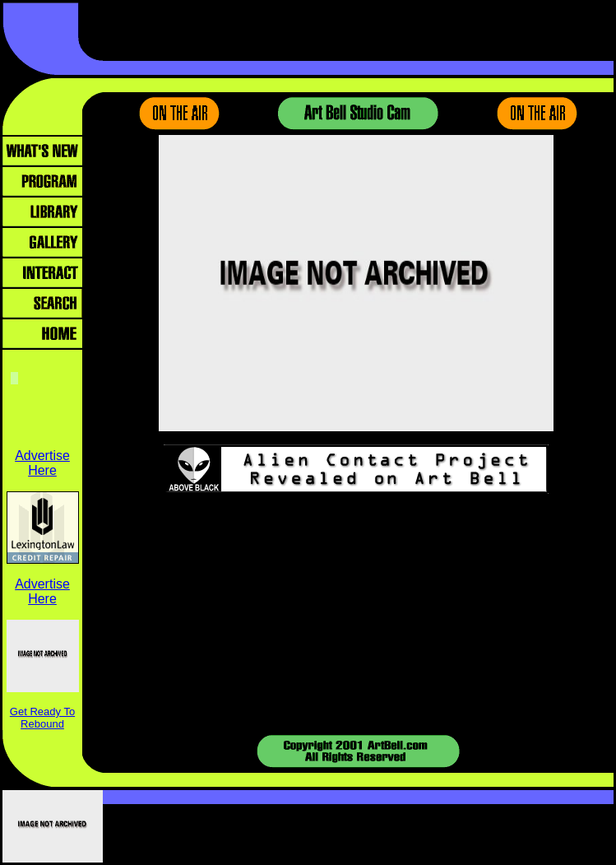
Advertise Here (42, 463)
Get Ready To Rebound (42, 718)
